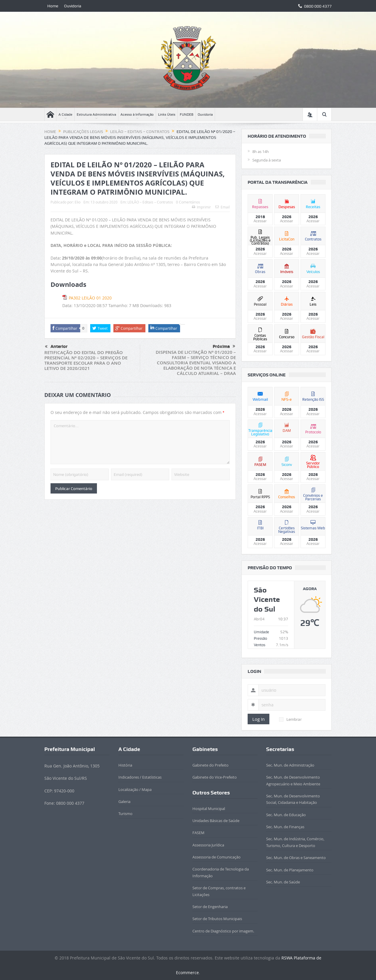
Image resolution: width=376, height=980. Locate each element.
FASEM (198, 833)
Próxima (224, 346)
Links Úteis (167, 114)
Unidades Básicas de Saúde (216, 821)
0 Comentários (188, 202)
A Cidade (65, 114)
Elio (78, 202)
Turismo (125, 814)
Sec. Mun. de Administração (290, 765)
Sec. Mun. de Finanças (285, 827)
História (125, 765)
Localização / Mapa (135, 789)
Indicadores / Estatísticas (140, 777)
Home (53, 6)
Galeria (124, 801)
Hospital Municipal (209, 809)
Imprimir (201, 207)
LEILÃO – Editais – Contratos (150, 202)
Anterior (56, 347)
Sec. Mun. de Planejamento (290, 870)
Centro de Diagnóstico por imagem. (223, 931)
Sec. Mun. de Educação (286, 815)
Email (223, 207)
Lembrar (290, 719)
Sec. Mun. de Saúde (283, 882)
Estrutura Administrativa (96, 114)
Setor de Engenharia (210, 907)
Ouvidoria (73, 6)
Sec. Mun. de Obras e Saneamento (296, 858)
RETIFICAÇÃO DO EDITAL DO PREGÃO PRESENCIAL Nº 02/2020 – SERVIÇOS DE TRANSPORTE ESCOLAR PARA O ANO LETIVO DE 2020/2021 (86, 360)
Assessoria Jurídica (208, 845)
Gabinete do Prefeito (210, 765)
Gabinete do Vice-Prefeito (215, 777)
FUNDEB (187, 114)
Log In (258, 719)
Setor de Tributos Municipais (217, 919)
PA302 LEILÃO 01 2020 (90, 298)
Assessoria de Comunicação (216, 857)
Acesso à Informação (137, 114)
